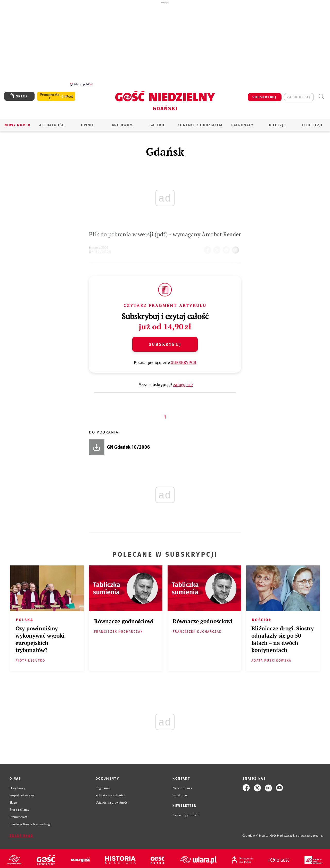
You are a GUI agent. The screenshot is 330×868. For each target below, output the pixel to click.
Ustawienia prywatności (112, 802)
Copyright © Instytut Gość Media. (264, 836)
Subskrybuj (165, 344)
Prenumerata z (50, 96)
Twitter (218, 248)
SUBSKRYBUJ (265, 97)
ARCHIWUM (122, 125)
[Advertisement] (165, 43)
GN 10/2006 (100, 252)
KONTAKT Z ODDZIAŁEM (200, 125)
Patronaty (242, 125)
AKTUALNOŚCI (52, 125)
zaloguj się (299, 97)
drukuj (227, 248)
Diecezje (277, 125)
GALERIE (157, 125)
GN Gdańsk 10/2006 (128, 447)
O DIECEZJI (312, 125)
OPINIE (87, 125)
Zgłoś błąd (21, 836)
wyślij (236, 248)
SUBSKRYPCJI (184, 362)
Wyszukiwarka (321, 97)
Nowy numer (17, 125)
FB (209, 248)
